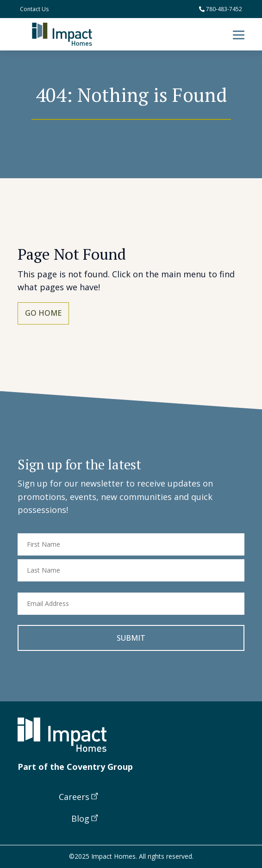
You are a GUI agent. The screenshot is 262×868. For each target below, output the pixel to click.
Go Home (43, 313)
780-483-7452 (221, 9)
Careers (74, 797)
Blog (80, 818)
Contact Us (34, 9)
